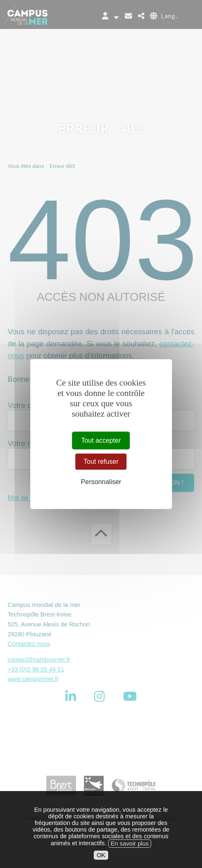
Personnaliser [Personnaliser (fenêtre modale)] (101, 482)
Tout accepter (101, 440)
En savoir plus (130, 851)
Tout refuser (101, 462)
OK (101, 862)
